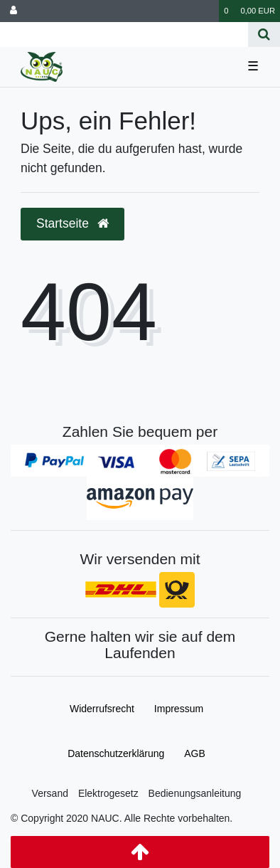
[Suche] (264, 35)
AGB (195, 753)
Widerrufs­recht (102, 709)
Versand (50, 793)
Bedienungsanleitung (195, 793)
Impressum (179, 709)
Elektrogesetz (108, 793)
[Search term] (124, 35)
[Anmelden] (14, 11)
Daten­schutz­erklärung (116, 753)
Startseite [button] (72, 223)
